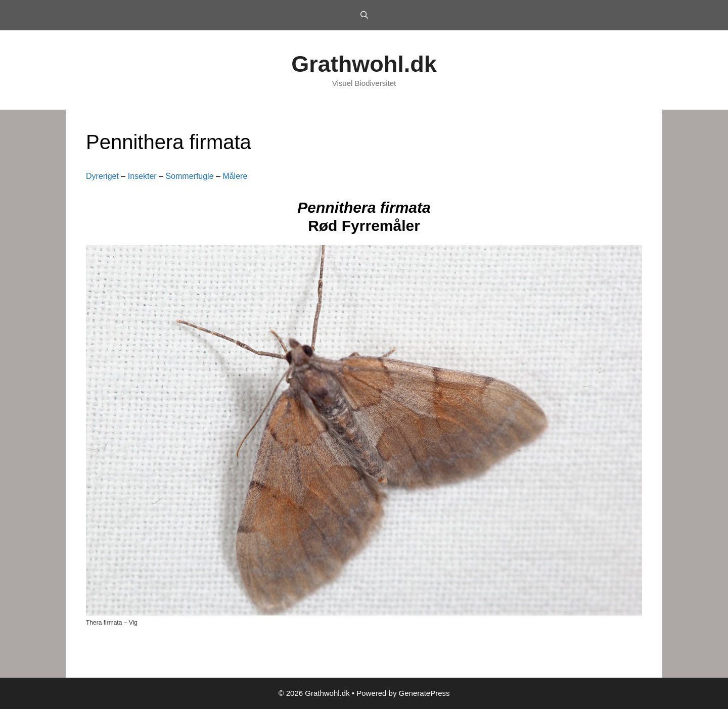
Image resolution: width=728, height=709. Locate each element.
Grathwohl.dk (364, 64)
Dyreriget (102, 176)
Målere (235, 176)
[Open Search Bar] (364, 15)
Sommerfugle (189, 176)
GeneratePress (424, 693)
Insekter (142, 176)
